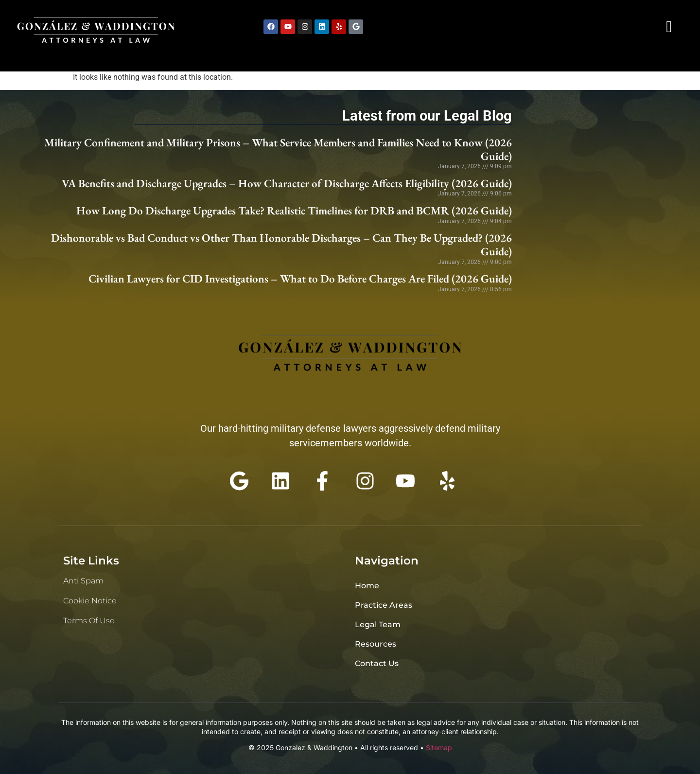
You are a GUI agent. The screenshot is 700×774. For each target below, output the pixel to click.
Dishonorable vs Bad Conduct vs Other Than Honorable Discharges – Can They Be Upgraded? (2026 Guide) (281, 245)
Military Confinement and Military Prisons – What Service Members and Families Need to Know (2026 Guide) (278, 149)
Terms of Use (89, 621)
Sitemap (439, 748)
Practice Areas (384, 605)
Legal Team (378, 624)
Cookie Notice (90, 601)
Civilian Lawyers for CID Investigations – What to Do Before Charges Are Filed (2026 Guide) (300, 279)
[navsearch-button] (669, 27)
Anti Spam (83, 581)
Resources (376, 644)
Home (367, 586)
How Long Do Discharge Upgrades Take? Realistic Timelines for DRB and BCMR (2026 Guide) (294, 211)
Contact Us (377, 663)
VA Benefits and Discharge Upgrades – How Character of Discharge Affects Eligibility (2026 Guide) (287, 183)
